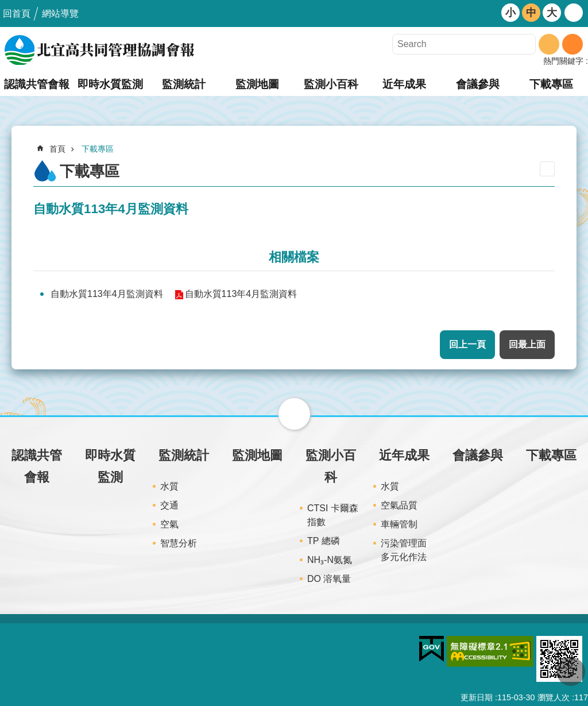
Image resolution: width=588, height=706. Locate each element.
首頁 (57, 149)
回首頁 (17, 13)
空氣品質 (399, 505)
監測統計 (184, 84)
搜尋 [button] (549, 44)
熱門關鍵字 (563, 61)
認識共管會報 (37, 84)
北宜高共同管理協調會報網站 (100, 50)
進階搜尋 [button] (572, 44)
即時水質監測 (110, 84)
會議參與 (478, 84)
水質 (169, 486)
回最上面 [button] (527, 344)
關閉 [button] (294, 414)
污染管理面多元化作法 (404, 550)
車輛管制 (399, 524)
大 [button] (552, 13)
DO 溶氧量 (329, 579)
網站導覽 (60, 13)
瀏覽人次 (554, 697)
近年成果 (404, 84)
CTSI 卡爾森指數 (333, 515)
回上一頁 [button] (467, 344)
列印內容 (547, 169)
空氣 (169, 524)
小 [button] (510, 13)
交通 (169, 505)
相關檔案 (294, 257)
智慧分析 (179, 543)
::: (4, 420)
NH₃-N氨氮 (330, 560)
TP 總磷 (324, 541)
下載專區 (551, 84)
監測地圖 (257, 84)
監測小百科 (331, 84)
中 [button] (531, 13)
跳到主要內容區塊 (6, 6)
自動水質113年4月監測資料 (107, 294)
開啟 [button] (574, 13)
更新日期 (477, 697)
